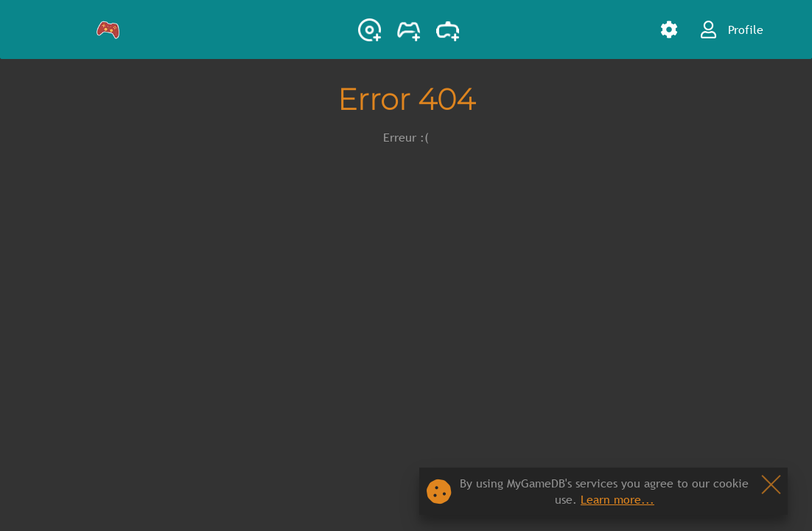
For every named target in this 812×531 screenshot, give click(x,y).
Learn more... (617, 499)
